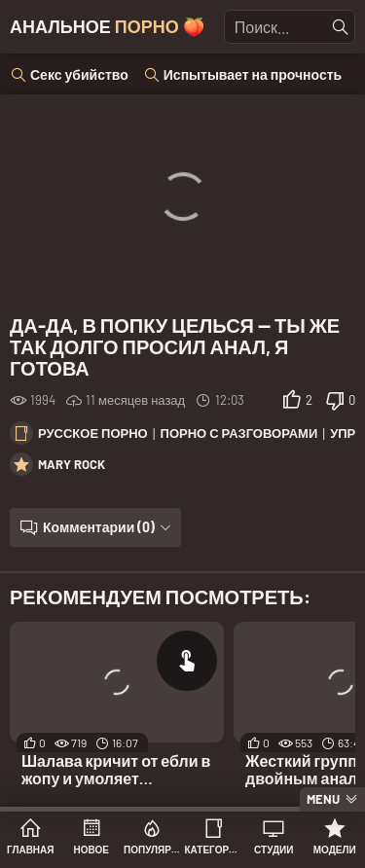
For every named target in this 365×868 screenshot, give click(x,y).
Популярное (152, 850)
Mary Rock (72, 464)
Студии (274, 850)
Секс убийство (79, 74)
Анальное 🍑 (107, 26)
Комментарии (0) (99, 527)
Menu (323, 799)
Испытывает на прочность (253, 74)
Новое (91, 850)
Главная (31, 850)
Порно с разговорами (239, 433)
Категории (214, 850)
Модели (335, 850)
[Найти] (341, 27)
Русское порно (93, 433)
